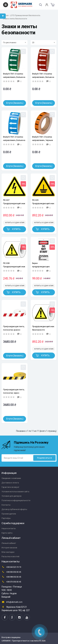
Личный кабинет (9, 543)
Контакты (6, 505)
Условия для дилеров (11, 496)
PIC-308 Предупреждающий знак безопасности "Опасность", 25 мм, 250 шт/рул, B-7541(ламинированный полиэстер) (14, 265)
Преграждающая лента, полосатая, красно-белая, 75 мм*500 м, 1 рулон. (14, 328)
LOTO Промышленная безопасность (25, 15)
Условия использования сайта (15, 492)
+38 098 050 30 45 (11, 577)
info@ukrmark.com (12, 602)
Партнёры (6, 518)
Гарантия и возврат (10, 487)
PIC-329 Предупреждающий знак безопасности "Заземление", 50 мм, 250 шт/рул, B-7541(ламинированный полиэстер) (43, 202)
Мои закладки (8, 552)
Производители (9, 514)
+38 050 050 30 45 (11, 572)
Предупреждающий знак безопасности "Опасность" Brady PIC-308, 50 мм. (43, 328)
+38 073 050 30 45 (11, 582)
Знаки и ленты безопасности (15, 19)
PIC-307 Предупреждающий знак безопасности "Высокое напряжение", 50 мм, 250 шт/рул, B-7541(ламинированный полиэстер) (14, 202)
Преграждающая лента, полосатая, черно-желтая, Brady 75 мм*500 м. (14, 391)
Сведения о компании (11, 478)
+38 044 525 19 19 (11, 567)
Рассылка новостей (10, 556)
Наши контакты (9, 528)
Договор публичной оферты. (14, 509)
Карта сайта (7, 533)
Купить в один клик (15, 223)
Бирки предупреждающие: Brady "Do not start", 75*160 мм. (41, 265)
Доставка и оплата (10, 483)
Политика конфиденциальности (16, 500)
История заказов (9, 548)
